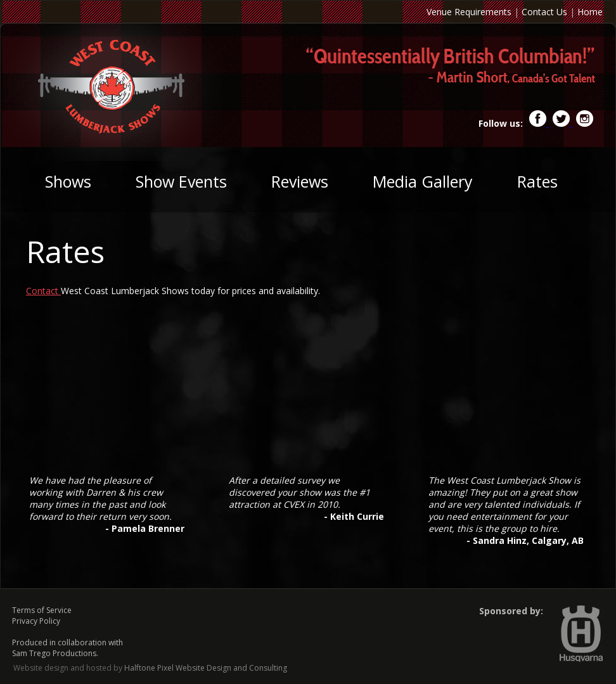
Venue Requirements (469, 12)
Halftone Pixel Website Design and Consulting (206, 668)
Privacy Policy (36, 621)
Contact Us (544, 12)
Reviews (300, 181)
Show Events (181, 181)
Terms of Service (42, 610)
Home (590, 12)
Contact (43, 291)
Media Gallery (423, 181)
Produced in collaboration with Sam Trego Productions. (67, 648)
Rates (537, 181)
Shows (68, 181)
